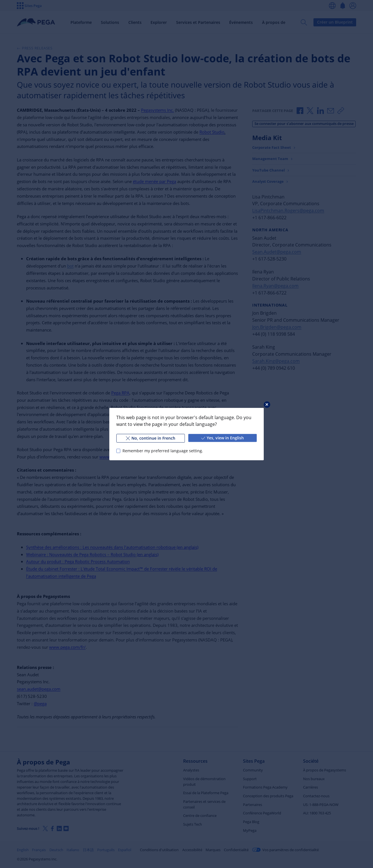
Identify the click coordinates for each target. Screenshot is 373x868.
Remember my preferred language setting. (163, 451)
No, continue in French (151, 438)
